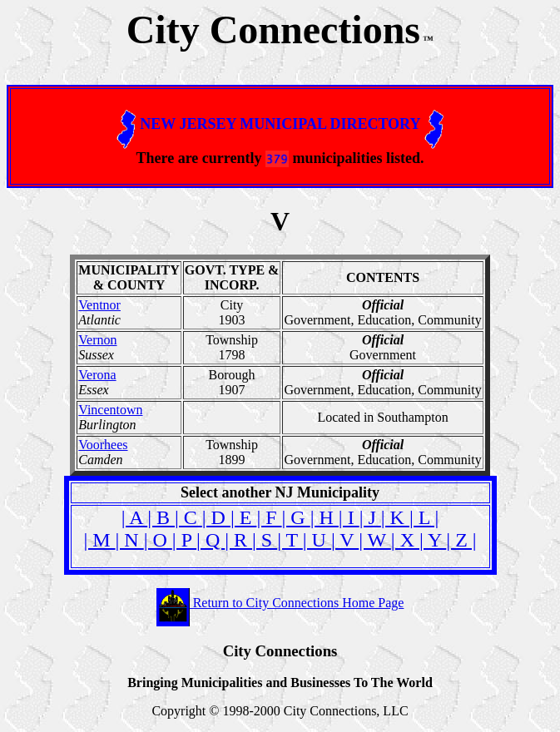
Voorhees (103, 445)
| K (395, 517)
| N (130, 540)
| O (158, 540)
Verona (97, 375)
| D (216, 517)
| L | (424, 517)
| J (370, 517)
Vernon (97, 340)
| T (290, 540)
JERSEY (207, 124)
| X (405, 540)
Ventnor (99, 305)
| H (325, 517)
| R (238, 540)
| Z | (461, 540)
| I (349, 517)
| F (269, 517)
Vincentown (110, 410)
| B (161, 517)
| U (317, 540)
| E (243, 517)
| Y (433, 540)
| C (188, 517)
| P (184, 540)
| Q (211, 540)
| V (345, 540)
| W (375, 540)
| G (296, 517)
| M (99, 540)
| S (265, 540)
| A (135, 517)
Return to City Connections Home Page (280, 603)
